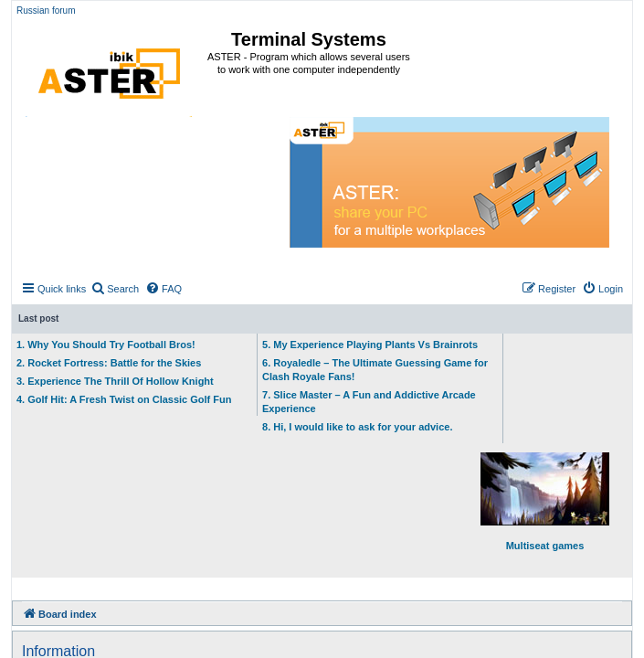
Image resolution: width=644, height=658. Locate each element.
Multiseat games (545, 502)
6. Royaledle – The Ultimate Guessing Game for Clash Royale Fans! (375, 370)
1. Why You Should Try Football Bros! (106, 345)
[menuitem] (115, 289)
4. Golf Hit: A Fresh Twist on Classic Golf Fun (124, 399)
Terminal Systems (309, 39)
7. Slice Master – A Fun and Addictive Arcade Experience (369, 402)
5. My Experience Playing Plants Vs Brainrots (370, 345)
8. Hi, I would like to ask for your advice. (357, 427)
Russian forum (46, 11)
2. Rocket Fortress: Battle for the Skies (109, 363)
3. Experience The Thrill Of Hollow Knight (115, 381)
